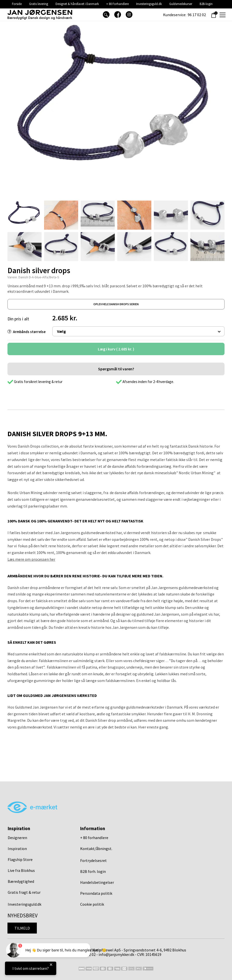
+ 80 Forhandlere (117, 4)
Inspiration (17, 849)
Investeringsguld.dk (149, 4)
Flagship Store (20, 859)
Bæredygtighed (21, 881)
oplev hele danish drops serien (116, 304)
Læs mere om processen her (31, 559)
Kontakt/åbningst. (96, 849)
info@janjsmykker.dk (116, 954)
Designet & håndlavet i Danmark (77, 4)
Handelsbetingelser (97, 882)
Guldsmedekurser (181, 4)
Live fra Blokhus (21, 870)
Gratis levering (39, 4)
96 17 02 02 (197, 15)
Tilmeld (22, 928)
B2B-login (206, 4)
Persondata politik (96, 893)
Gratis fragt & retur (24, 892)
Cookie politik (92, 904)
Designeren (17, 838)
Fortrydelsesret (93, 860)
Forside (17, 4)
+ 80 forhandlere (94, 838)
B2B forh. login (93, 871)
